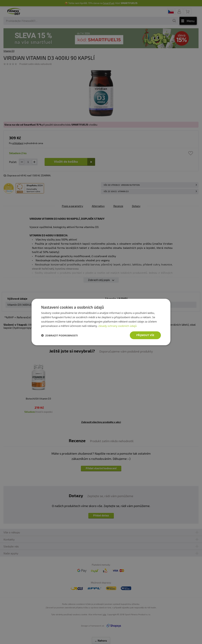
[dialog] (101, 322)
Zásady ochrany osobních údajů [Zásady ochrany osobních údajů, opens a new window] (118, 326)
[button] (60, 335)
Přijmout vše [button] (145, 335)
